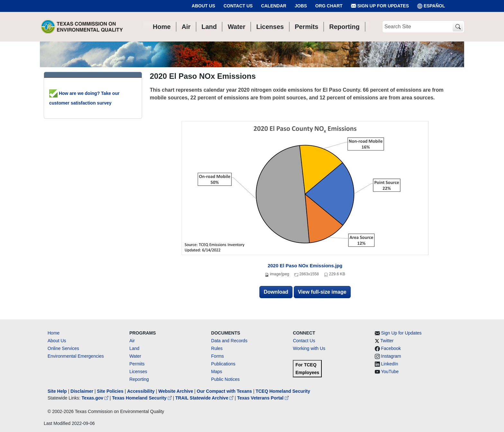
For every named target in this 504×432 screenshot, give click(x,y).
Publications (223, 364)
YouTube (390, 372)
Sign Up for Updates (380, 6)
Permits (137, 364)
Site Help (57, 391)
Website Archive (176, 391)
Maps (217, 372)
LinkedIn (390, 364)
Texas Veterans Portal (263, 398)
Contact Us (238, 6)
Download (276, 292)
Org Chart (329, 6)
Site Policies (110, 391)
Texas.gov (96, 398)
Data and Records (229, 341)
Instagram (391, 356)
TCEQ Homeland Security (283, 391)
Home (54, 333)
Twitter (387, 341)
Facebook (391, 348)
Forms (218, 356)
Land (134, 348)
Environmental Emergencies (76, 356)
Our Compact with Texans (224, 391)
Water (135, 356)
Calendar (274, 6)
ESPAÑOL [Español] (431, 6)
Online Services (63, 348)
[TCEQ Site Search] (458, 27)
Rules (217, 348)
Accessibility (141, 391)
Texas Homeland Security (143, 398)
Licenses (138, 372)
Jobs (301, 6)
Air (132, 341)
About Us (203, 6)
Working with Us (309, 348)
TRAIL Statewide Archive (205, 398)
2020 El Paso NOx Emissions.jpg (305, 266)
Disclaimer (82, 391)
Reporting (139, 379)
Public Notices (225, 379)
